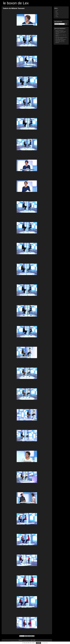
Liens (56, 15)
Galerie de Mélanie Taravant (14, 8)
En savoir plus (45, 643)
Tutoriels (57, 14)
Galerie (57, 13)
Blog (56, 12)
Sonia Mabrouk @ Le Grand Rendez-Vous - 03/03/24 (61, 40)
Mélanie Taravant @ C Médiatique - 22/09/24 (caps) (61, 31)
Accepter (38, 643)
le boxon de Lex (16, 3)
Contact (57, 17)
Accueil (57, 10)
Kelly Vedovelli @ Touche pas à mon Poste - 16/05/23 (61, 38)
